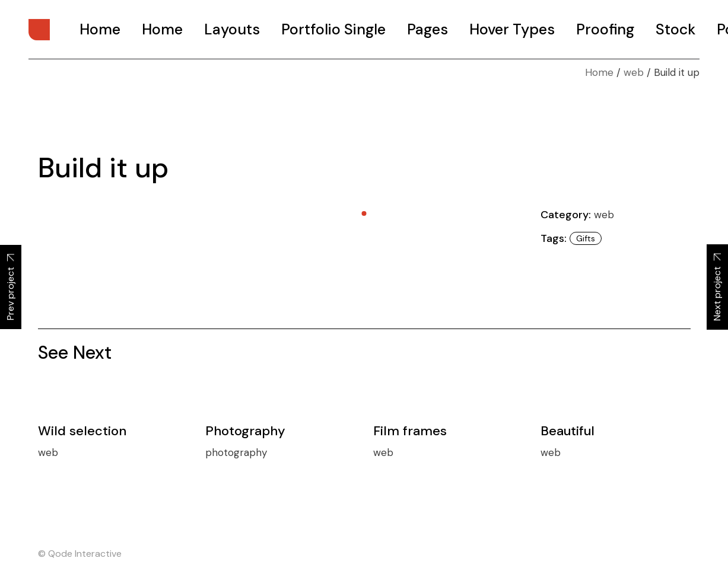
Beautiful (568, 431)
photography (236, 452)
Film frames (410, 431)
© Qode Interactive (80, 554)
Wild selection (82, 431)
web (604, 215)
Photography (245, 431)
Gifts (586, 238)
